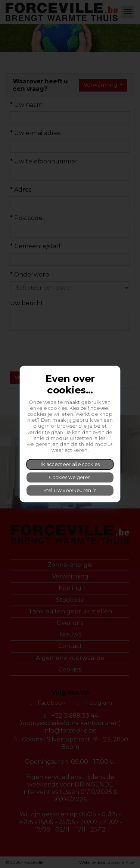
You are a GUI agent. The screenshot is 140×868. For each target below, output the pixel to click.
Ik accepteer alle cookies (70, 464)
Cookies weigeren (70, 477)
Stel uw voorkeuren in (70, 490)
